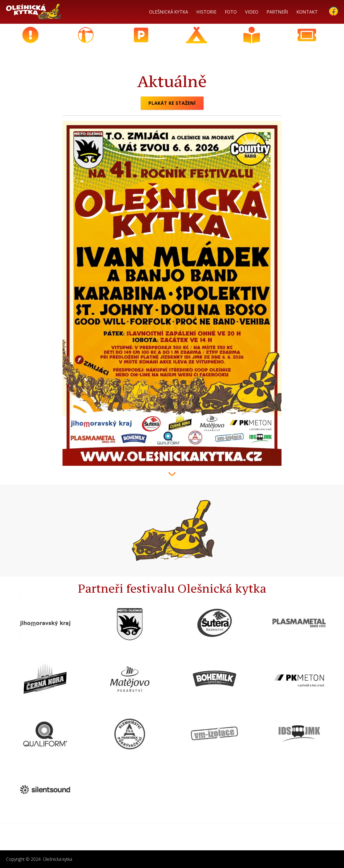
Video (252, 12)
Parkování (141, 55)
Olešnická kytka (169, 12)
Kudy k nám (86, 55)
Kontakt (307, 12)
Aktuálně (30, 55)
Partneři (277, 12)
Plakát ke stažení (172, 103)
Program (252, 55)
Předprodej (307, 55)
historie (206, 12)
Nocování (196, 55)
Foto (231, 12)
